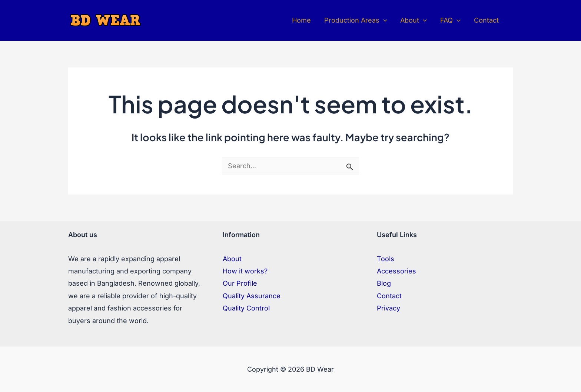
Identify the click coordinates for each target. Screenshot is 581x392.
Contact (389, 296)
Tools (386, 259)
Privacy (389, 308)
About (232, 259)
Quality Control (246, 308)
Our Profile (240, 283)
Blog (384, 283)
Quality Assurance (252, 296)
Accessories (396, 271)
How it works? (245, 271)
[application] (383, 20)
